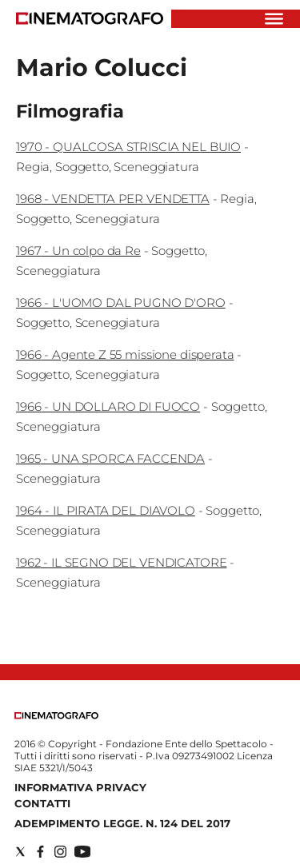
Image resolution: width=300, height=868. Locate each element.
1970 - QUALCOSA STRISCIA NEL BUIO (128, 147)
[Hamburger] (274, 19)
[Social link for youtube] (82, 852)
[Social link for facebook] (40, 852)
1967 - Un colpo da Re (78, 251)
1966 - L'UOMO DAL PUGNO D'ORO (121, 303)
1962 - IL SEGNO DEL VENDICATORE (121, 562)
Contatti (42, 803)
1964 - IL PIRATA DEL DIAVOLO (106, 510)
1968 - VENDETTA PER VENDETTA (113, 199)
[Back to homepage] (56, 716)
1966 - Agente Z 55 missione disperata (125, 354)
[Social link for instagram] (60, 852)
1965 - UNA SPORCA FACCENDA (110, 458)
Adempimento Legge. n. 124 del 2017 (122, 823)
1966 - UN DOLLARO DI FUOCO (108, 406)
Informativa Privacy (80, 787)
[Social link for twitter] (20, 852)
